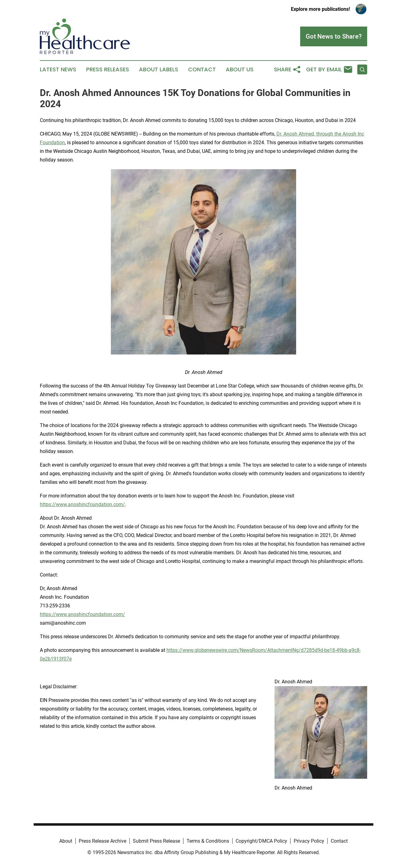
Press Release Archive (103, 841)
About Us (240, 69)
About (66, 841)
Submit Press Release (156, 841)
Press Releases (108, 69)
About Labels (159, 69)
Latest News (58, 69)
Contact (202, 69)
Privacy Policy (309, 841)
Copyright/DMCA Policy (261, 841)
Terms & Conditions (208, 841)
